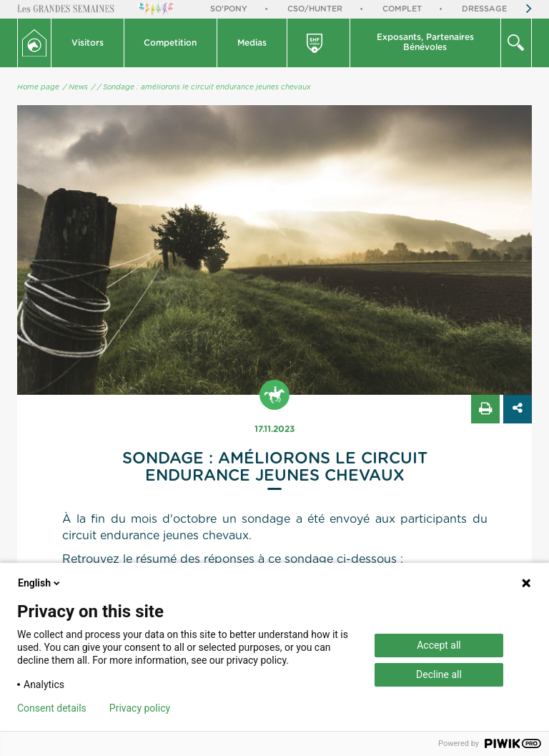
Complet (402, 9)
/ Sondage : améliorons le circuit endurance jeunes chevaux (204, 87)
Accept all (439, 645)
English (40, 583)
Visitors (88, 43)
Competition (170, 43)
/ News (75, 87)
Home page (38, 87)
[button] (88, 43)
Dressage (484, 9)
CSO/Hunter (315, 9)
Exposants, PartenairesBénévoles (425, 42)
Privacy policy (140, 708)
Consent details (52, 708)
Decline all (439, 674)
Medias (252, 43)
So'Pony (229, 9)
